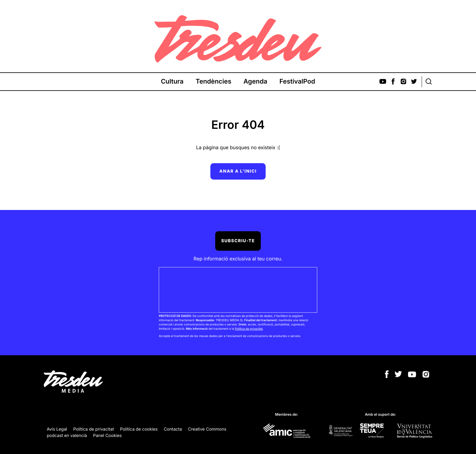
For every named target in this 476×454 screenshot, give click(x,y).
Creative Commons (207, 429)
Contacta (173, 429)
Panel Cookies (107, 436)
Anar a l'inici (238, 171)
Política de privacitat (249, 329)
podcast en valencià (67, 436)
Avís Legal (57, 429)
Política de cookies (139, 429)
